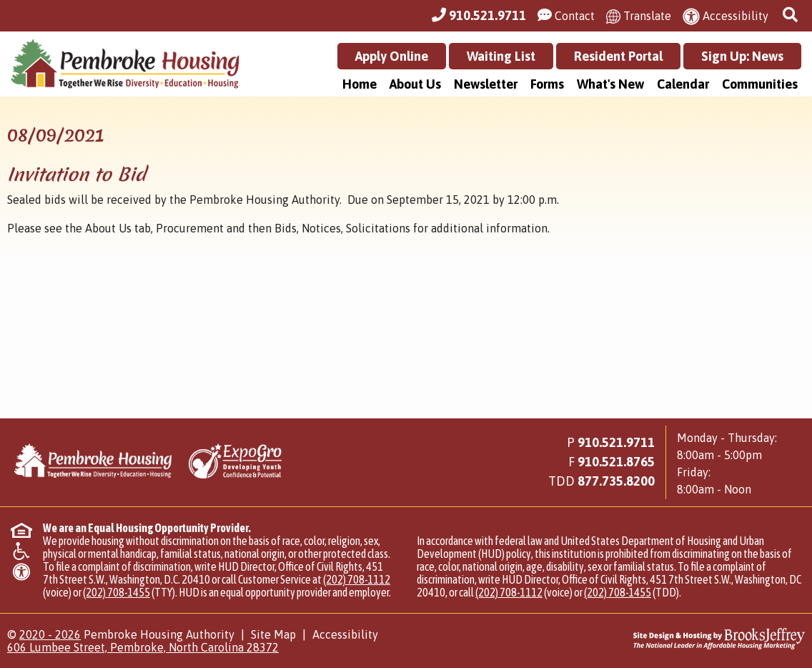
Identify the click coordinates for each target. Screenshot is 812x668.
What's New (610, 84)
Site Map (273, 634)
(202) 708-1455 (117, 592)
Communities (760, 84)
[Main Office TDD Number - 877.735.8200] (616, 481)
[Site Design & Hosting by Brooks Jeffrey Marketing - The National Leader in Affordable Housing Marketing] (705, 639)
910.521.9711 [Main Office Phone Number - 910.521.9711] (616, 442)
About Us (415, 84)
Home (360, 84)
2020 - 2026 (50, 634)
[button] (792, 15)
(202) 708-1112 (357, 579)
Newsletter (486, 84)
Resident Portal (618, 56)
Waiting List (501, 56)
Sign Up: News (742, 56)
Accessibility (345, 634)
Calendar (683, 84)
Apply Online (392, 56)
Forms (547, 84)
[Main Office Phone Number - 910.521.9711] (479, 16)
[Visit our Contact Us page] (566, 16)
